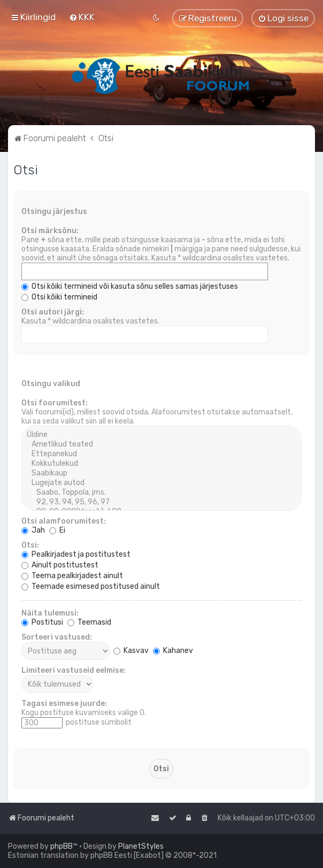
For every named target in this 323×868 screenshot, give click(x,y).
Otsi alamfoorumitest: (64, 521)
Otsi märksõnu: (50, 231)
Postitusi (42, 622)
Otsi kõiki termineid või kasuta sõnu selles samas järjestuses (130, 286)
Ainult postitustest (60, 565)
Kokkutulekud (161, 464)
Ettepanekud (161, 454)
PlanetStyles (141, 846)
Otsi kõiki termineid (59, 297)
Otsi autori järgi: (53, 312)
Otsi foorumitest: (55, 403)
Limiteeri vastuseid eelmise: (74, 670)
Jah (33, 530)
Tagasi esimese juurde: (64, 704)
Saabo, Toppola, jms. (161, 493)
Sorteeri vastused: (57, 637)
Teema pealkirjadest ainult (72, 576)
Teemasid (89, 622)
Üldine (161, 435)
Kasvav (131, 651)
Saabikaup (161, 473)
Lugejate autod (161, 483)
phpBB (61, 846)
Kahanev (173, 651)
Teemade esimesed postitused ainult (91, 586)
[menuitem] (82, 17)
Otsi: (30, 545)
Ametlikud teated (161, 444)
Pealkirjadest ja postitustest (76, 554)
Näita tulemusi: (50, 613)
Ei (57, 530)
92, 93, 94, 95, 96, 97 (161, 502)
